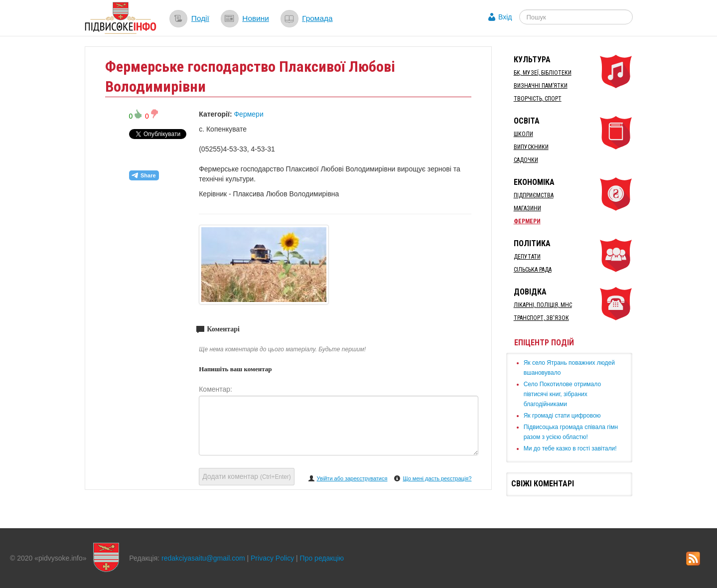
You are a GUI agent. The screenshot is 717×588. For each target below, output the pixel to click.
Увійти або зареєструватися (352, 478)
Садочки (526, 160)
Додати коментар (247, 476)
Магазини (527, 208)
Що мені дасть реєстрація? (437, 478)
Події (200, 18)
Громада (317, 18)
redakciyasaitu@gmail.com (203, 558)
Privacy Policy (272, 558)
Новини (256, 18)
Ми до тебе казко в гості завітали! (570, 448)
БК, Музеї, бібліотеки (543, 73)
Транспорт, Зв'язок (541, 318)
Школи (523, 134)
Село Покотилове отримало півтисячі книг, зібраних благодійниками (562, 394)
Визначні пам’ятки (541, 86)
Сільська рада (533, 270)
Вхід (505, 17)
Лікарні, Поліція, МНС (543, 305)
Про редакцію (322, 558)
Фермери (248, 114)
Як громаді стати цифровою (562, 416)
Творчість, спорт (538, 99)
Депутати (527, 257)
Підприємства (534, 195)
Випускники (531, 147)
